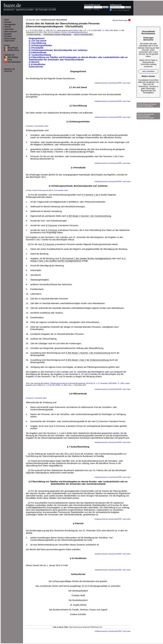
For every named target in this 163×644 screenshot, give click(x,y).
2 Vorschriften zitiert (41, 126)
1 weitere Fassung (34, 34)
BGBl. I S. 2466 (103, 30)
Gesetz (96, 9)
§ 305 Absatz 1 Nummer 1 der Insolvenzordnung (89, 216)
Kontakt (8, 36)
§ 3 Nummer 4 (52, 225)
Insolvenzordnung (77, 152)
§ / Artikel (88, 9)
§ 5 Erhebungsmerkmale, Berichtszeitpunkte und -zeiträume (58, 50)
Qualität (8, 34)
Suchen (8, 22)
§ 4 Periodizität (36, 48)
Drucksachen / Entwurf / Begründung (57, 34)
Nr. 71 (53, 30)
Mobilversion (13, 50)
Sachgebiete (10, 24)
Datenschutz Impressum (10, 40)
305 (45, 152)
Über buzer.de (11, 32)
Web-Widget (13, 57)
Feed (10, 60)
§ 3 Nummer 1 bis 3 (91, 195)
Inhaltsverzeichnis (101, 83)
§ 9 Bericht (34, 62)
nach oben (127, 83)
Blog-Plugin (13, 48)
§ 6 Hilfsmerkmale (38, 53)
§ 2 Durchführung (37, 43)
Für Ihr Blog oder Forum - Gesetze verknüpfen (147, 105)
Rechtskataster (14, 62)
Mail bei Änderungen (122, 20)
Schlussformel (36, 67)
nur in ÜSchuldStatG (121, 10)
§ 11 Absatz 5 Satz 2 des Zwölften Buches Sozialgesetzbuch (78, 260)
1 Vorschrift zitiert (40, 398)
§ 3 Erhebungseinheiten (40, 45)
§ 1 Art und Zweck (38, 41)
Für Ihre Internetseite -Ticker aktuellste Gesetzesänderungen (146, 116)
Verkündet (9, 29)
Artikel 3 (76, 30)
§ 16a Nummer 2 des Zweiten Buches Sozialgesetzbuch (86, 258)
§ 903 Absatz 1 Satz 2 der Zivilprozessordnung (87, 360)
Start (7, 20)
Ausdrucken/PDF (115, 83)
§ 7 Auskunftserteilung (40, 55)
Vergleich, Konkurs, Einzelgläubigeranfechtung (70, 32)
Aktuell (8, 27)
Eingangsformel (37, 38)
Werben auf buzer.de (10, 70)
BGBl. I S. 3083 (44, 30)
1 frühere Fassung (38, 190)
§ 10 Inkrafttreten (37, 64)
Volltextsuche (116, 5)
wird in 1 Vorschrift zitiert (83, 34)
